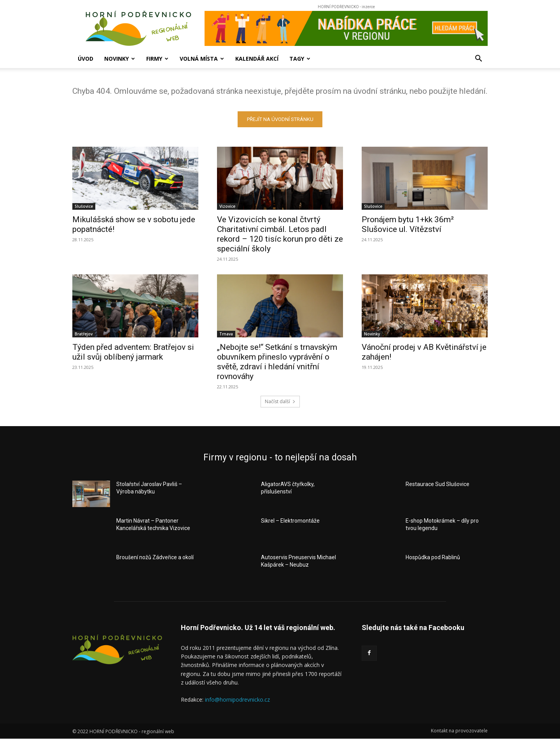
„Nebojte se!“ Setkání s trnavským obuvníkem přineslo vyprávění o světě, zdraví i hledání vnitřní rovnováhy (277, 362)
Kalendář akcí (257, 59)
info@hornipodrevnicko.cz (237, 700)
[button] (478, 59)
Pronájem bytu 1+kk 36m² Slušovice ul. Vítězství (408, 224)
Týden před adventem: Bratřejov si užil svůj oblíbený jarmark (133, 352)
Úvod (86, 59)
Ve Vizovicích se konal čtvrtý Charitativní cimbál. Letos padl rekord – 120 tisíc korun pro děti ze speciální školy (280, 234)
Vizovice (227, 206)
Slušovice (84, 206)
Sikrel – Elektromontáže (290, 521)
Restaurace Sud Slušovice (437, 484)
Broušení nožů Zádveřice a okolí (155, 557)
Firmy (157, 59)
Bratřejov (84, 334)
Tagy (300, 59)
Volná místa (202, 59)
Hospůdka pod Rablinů (433, 557)
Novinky (120, 59)
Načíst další (280, 401)
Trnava (226, 334)
